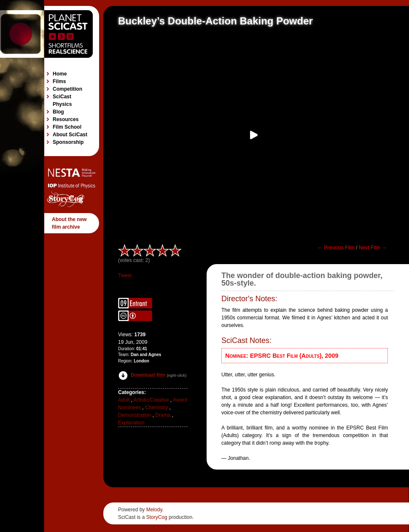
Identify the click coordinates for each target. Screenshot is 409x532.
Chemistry (156, 408)
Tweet (125, 275)
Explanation (131, 423)
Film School (67, 127)
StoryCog (157, 517)
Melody (154, 510)
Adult (124, 400)
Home (60, 74)
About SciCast (70, 135)
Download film (142, 375)
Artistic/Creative (151, 400)
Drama (163, 415)
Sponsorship (68, 142)
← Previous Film (336, 248)
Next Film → (373, 248)
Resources (66, 119)
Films (59, 81)
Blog (58, 112)
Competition (67, 89)
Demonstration (135, 415)
